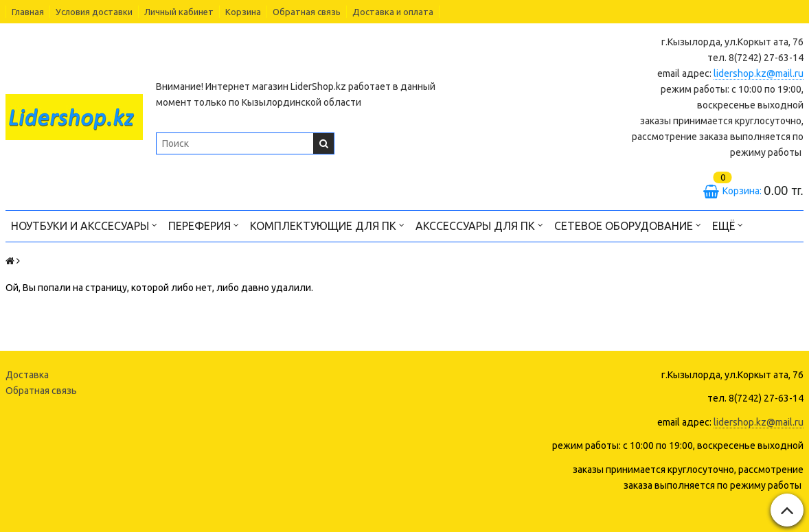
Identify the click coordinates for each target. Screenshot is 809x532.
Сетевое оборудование (628, 225)
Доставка (27, 375)
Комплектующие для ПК (327, 225)
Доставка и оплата (393, 12)
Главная (28, 12)
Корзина (243, 12)
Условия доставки (94, 12)
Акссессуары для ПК (479, 225)
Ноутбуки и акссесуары (84, 225)
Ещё (728, 225)
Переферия (204, 225)
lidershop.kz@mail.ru (759, 73)
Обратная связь (307, 12)
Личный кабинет (179, 12)
